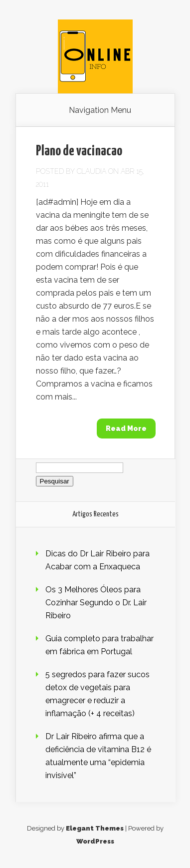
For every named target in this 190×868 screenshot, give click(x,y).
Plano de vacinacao (79, 151)
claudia (92, 171)
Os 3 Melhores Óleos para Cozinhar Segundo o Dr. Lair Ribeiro (96, 603)
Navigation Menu (100, 110)
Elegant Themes (95, 828)
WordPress (95, 841)
